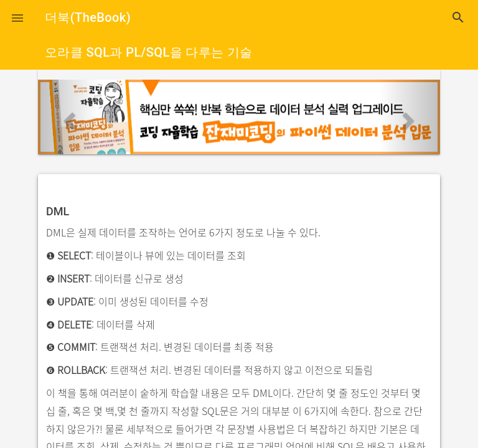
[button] (17, 17)
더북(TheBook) (88, 17)
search (458, 17)
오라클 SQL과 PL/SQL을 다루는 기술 (149, 52)
